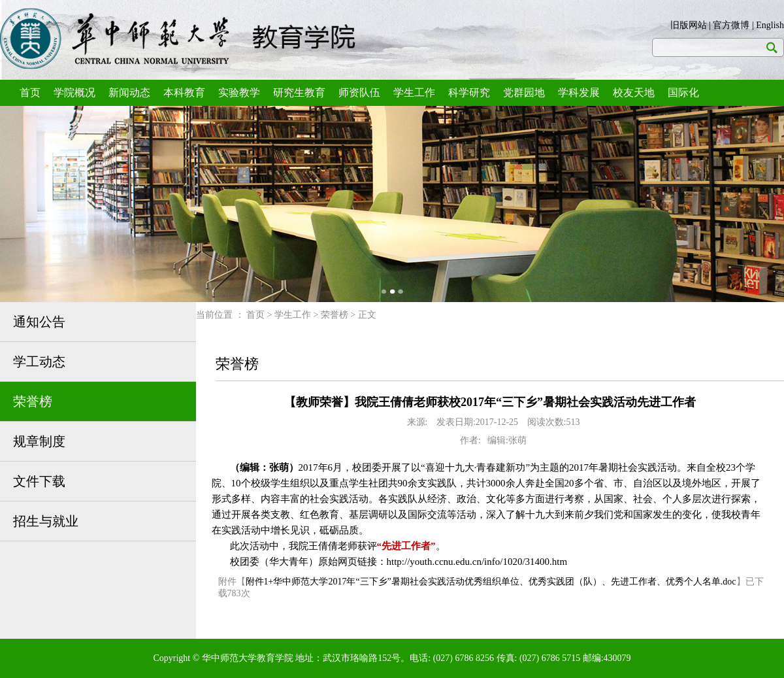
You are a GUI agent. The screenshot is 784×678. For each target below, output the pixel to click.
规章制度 (39, 441)
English (770, 25)
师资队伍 (359, 93)
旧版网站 (689, 25)
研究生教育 (299, 93)
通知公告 (39, 322)
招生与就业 (46, 521)
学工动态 (39, 362)
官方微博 (731, 25)
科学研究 (469, 93)
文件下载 (39, 481)
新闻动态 (129, 93)
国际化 (683, 93)
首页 (30, 93)
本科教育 (184, 93)
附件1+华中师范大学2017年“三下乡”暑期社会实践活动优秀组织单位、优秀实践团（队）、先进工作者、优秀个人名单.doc (491, 582)
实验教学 (239, 93)
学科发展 (579, 93)
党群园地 (524, 93)
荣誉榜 (33, 401)
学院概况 (74, 93)
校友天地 (634, 93)
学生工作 (414, 93)
